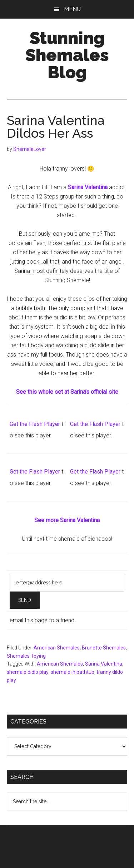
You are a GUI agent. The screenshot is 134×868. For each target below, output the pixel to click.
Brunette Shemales (104, 648)
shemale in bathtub (73, 672)
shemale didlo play (28, 672)
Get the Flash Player (35, 424)
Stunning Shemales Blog (67, 55)
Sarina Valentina (104, 664)
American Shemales (57, 648)
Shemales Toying (26, 656)
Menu (72, 9)
